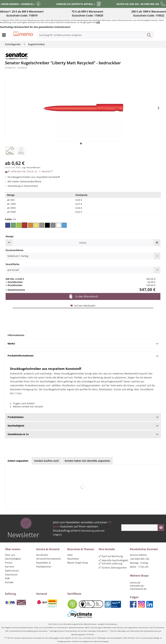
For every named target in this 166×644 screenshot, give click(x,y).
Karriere (9, 567)
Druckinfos (42, 555)
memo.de (135, 583)
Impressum (11, 575)
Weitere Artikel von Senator (27, 406)
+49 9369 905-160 (140, 559)
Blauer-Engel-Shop (78, 563)
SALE (70, 555)
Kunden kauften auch (47, 461)
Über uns (10, 555)
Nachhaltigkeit (13, 559)
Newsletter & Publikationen (44, 565)
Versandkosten (111, 624)
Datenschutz (12, 571)
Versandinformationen (49, 559)
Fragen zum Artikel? (22, 403)
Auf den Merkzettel (83, 306)
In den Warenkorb (84, 297)
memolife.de (137, 586)
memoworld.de (138, 589)
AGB (98, 22)
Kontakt (9, 582)
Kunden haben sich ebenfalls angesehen (87, 461)
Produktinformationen (83, 356)
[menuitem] (5, 35)
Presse (9, 563)
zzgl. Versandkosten (31, 167)
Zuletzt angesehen (18, 461)
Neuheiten (73, 559)
